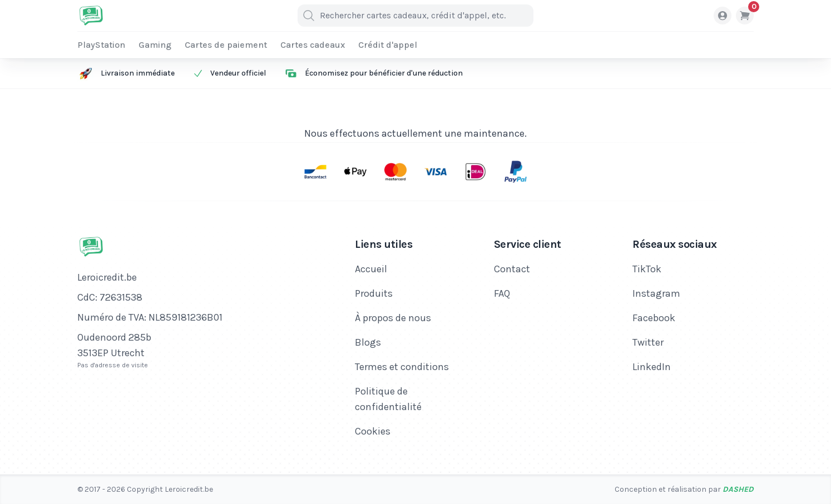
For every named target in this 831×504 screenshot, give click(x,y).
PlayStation (101, 45)
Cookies (373, 431)
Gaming (155, 45)
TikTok (647, 269)
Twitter (648, 342)
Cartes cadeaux (313, 45)
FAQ (502, 293)
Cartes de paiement (226, 45)
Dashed (738, 489)
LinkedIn (652, 367)
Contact (512, 269)
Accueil (371, 269)
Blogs (368, 342)
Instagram (656, 293)
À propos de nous (393, 318)
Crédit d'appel (388, 45)
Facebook (654, 318)
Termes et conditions (402, 367)
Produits (374, 293)
